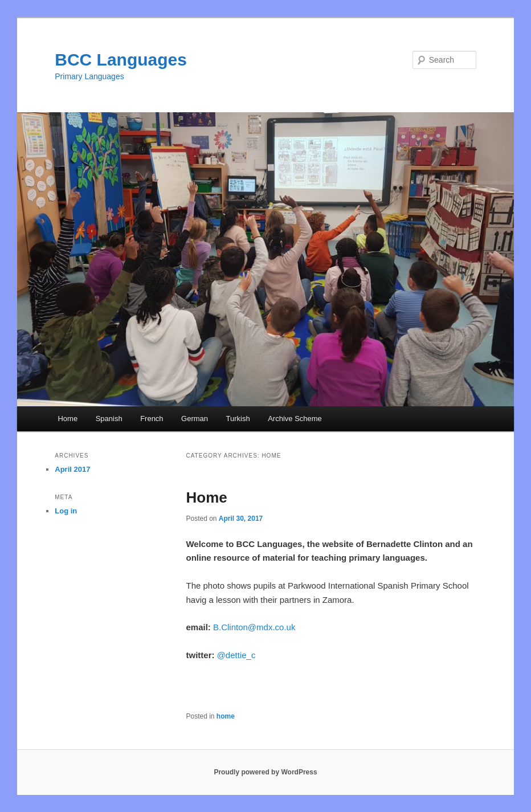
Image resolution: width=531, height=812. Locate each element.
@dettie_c (236, 655)
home (226, 716)
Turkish (238, 419)
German (195, 419)
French (152, 419)
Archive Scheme (295, 419)
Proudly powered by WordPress (265, 772)
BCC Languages (121, 60)
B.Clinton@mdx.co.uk (254, 627)
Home (68, 419)
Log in (66, 511)
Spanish (109, 419)
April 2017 (72, 469)
